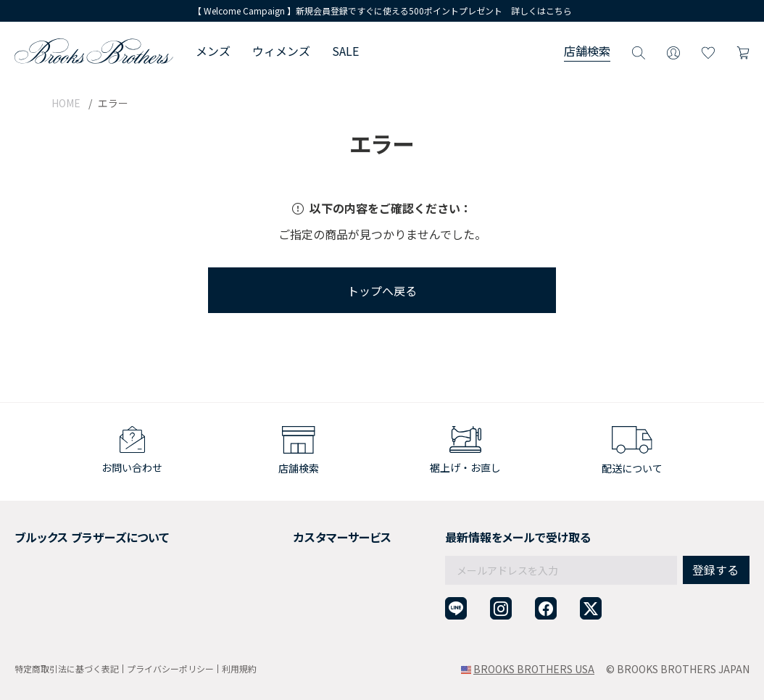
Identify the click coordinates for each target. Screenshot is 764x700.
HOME (66, 103)
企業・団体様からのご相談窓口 (320, 622)
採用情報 (35, 551)
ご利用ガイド (280, 533)
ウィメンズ (281, 51)
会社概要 (35, 533)
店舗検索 (587, 51)
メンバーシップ (50, 586)
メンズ (213, 51)
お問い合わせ (280, 604)
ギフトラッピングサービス (310, 569)
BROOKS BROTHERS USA (534, 669)
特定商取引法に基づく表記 (67, 668)
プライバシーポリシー (170, 668)
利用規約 (239, 669)
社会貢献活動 (45, 569)
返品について (280, 551)
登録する (715, 539)
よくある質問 (280, 586)
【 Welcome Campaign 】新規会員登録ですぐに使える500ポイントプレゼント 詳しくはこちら (382, 11)
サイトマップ (45, 622)
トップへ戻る (382, 291)
